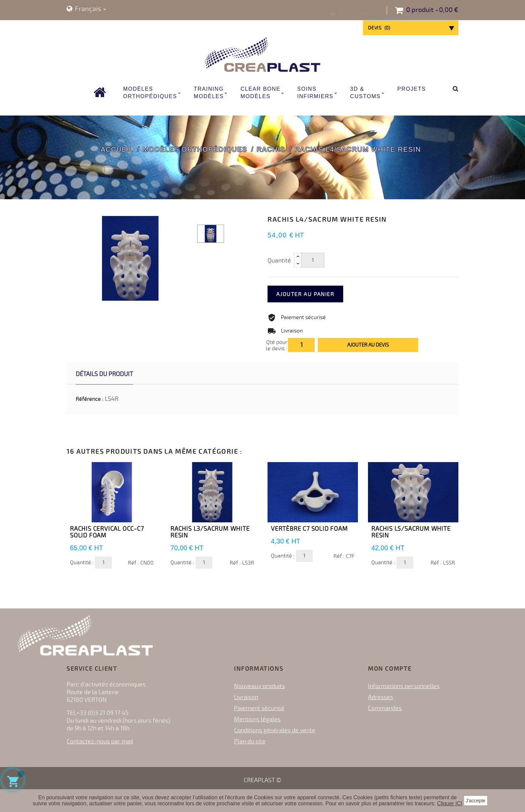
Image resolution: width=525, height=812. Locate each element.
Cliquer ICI (450, 803)
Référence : (90, 399)
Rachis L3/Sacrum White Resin (210, 532)
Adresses (381, 697)
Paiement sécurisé (259, 708)
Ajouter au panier (315, 294)
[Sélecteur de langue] (86, 9)
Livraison (246, 697)
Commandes (385, 708)
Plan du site (250, 741)
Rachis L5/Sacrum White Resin (411, 532)
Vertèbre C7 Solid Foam (309, 529)
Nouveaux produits (259, 686)
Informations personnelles (404, 686)
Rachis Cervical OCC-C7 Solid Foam (107, 532)
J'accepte (476, 801)
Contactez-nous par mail (100, 741)
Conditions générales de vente (275, 730)
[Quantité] (313, 260)
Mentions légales (257, 719)
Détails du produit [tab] (104, 374)
